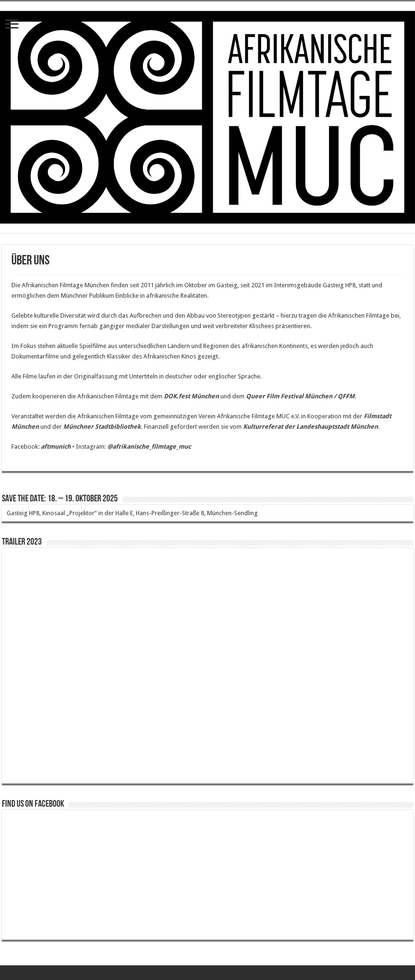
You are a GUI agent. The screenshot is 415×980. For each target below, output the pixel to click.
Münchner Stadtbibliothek (102, 427)
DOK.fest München (191, 396)
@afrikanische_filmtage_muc (149, 447)
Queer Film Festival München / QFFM (300, 396)
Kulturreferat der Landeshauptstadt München (311, 427)
